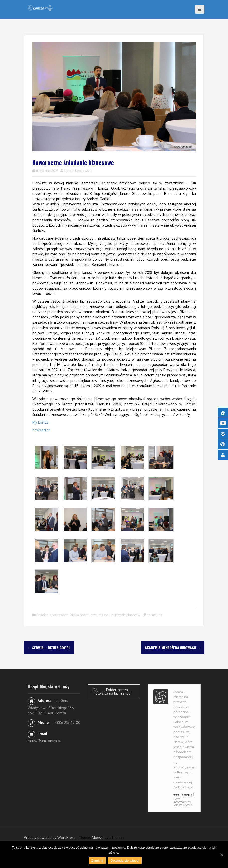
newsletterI (41, 430)
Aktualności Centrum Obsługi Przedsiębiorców (105, 615)
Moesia (98, 837)
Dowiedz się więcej (125, 861)
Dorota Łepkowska (78, 171)
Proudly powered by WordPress (50, 837)
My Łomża (41, 422)
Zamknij (97, 861)
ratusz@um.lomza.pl (44, 741)
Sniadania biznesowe (53, 615)
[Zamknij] (222, 855)
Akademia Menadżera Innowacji (173, 648)
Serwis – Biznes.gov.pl (49, 648)
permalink (154, 615)
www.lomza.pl (183, 795)
